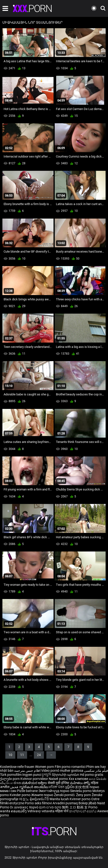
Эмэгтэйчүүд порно (54, 791)
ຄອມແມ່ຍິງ (19, 811)
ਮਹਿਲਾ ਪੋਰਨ (57, 787)
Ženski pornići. (65, 795)
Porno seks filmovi (38, 803)
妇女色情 (82, 787)
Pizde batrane (27, 791)
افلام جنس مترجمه (27, 771)
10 (10, 755)
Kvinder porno (20, 795)
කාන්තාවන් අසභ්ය (83, 811)
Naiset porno (59, 779)
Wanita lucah (60, 799)
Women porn (45, 767)
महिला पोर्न (62, 811)
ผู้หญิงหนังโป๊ (40, 799)
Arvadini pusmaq (66, 803)
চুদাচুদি (47, 775)
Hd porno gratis (92, 775)
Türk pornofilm (11, 775)
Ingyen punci (32, 775)
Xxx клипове (78, 779)
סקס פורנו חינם (50, 807)
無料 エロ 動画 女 (75, 807)
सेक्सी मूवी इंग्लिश (59, 783)
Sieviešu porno (81, 791)
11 (22, 755)
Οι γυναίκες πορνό (24, 807)
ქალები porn (10, 779)
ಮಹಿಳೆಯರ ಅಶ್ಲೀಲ (35, 783)
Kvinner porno (80, 799)
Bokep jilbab (87, 803)
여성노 (24, 799)
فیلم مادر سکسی (96, 771)
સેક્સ (17, 783)
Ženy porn (84, 795)
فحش (15, 787)
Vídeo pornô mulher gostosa (62, 771)
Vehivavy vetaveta (41, 811)
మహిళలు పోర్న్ (80, 783)
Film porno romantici (70, 767)
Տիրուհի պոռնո (66, 775)
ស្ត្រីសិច (70, 787)
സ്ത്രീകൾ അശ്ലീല (34, 787)
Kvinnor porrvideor (35, 779)
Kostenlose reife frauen (17, 767)
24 (39, 755)
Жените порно (43, 795)
